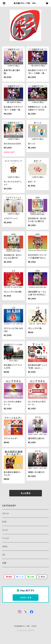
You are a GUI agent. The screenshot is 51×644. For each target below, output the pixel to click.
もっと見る (26, 493)
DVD (4, 522)
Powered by (26, 630)
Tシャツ (6, 538)
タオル (5, 546)
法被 (4, 563)
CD (4, 555)
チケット (6, 513)
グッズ (5, 530)
